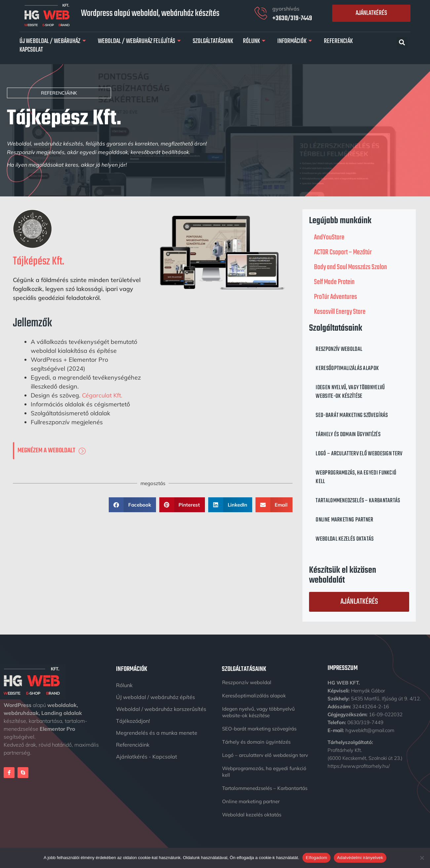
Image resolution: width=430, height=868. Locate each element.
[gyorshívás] (261, 13)
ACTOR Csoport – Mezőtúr (343, 252)
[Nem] (422, 858)
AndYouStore (329, 237)
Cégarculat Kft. (102, 395)
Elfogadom (316, 858)
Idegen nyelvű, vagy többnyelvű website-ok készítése (350, 392)
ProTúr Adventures (335, 297)
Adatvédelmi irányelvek (360, 858)
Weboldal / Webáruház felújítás (139, 41)
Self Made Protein (334, 282)
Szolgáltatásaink (213, 41)
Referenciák (338, 41)
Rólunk (254, 41)
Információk (295, 41)
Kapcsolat (31, 50)
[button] (402, 42)
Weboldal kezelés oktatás (345, 539)
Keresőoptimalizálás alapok (347, 369)
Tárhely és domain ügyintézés (348, 435)
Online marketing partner (344, 520)
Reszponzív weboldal (339, 349)
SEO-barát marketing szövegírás (352, 415)
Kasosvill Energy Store (340, 312)
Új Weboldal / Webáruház (53, 41)
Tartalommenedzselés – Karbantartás (358, 501)
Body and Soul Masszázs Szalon (351, 267)
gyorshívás (286, 9)
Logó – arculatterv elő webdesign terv (359, 454)
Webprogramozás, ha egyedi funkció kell (356, 477)
